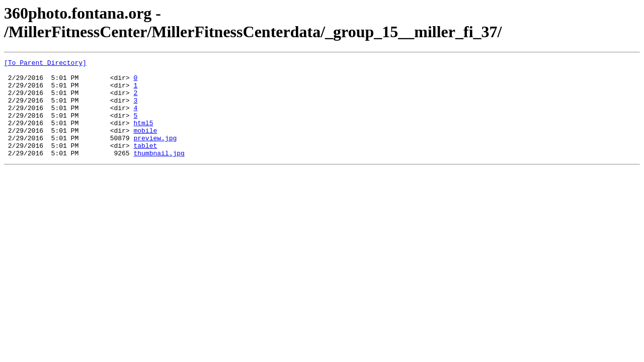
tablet (145, 163)
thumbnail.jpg (159, 172)
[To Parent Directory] (45, 64)
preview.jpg (155, 154)
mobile (145, 145)
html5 (143, 136)
